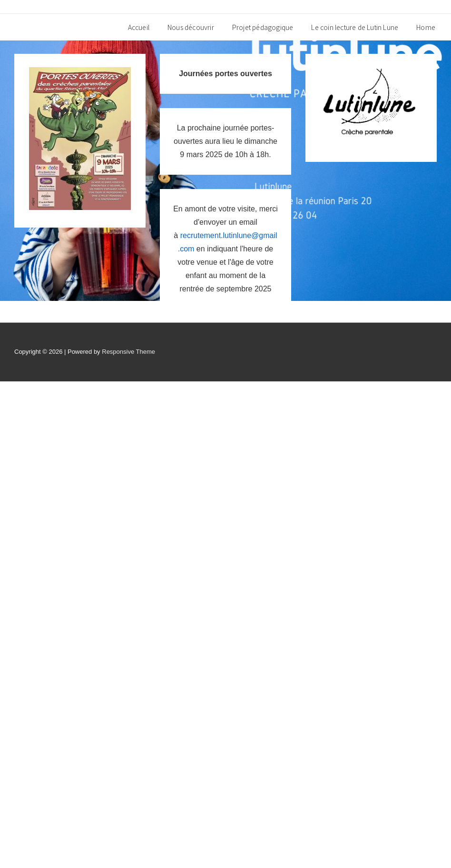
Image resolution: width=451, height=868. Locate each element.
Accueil (139, 27)
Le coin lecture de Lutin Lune (355, 27)
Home (426, 27)
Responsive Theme (128, 352)
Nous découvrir (191, 27)
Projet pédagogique (263, 27)
